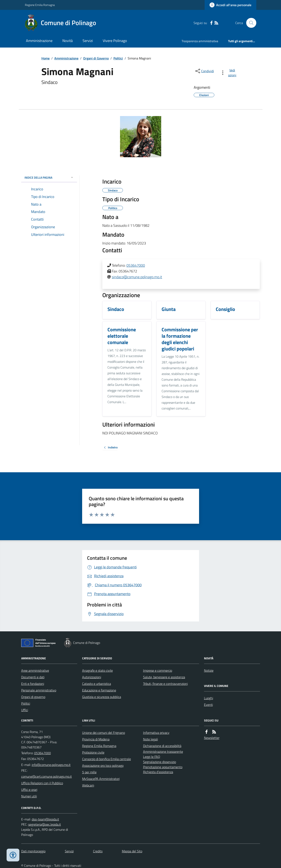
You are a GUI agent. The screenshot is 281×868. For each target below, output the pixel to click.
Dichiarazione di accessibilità (162, 746)
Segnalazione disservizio (160, 762)
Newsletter (212, 738)
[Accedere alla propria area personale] (230, 5)
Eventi (208, 705)
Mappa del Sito (132, 851)
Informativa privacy (156, 733)
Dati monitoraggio (33, 851)
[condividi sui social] (204, 71)
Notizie (209, 670)
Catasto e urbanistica (97, 684)
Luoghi (209, 698)
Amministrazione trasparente (163, 752)
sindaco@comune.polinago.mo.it (137, 277)
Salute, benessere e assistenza (164, 677)
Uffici (25, 710)
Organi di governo (33, 697)
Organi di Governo (96, 58)
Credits (98, 851)
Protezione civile (93, 752)
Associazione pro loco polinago (103, 766)
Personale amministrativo (39, 690)
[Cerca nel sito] (250, 23)
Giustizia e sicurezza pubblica (102, 697)
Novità (68, 41)
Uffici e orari (29, 790)
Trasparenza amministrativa (200, 41)
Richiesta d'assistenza (158, 772)
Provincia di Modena (96, 739)
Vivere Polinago (115, 41)
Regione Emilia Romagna (40, 5)
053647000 (136, 265)
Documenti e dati (33, 677)
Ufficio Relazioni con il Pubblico (42, 783)
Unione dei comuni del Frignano (104, 733)
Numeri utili (29, 796)
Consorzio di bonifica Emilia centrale (107, 759)
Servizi (88, 41)
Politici (118, 58)
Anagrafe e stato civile (97, 670)
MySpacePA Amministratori (101, 779)
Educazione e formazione (99, 690)
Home (45, 58)
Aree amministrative (35, 670)
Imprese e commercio (158, 670)
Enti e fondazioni (33, 684)
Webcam (88, 785)
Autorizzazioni (92, 677)
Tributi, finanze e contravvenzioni (165, 684)
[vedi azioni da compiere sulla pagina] (229, 73)
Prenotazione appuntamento (163, 767)
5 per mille (89, 772)
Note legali (150, 739)
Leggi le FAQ (152, 757)
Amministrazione (39, 41)
